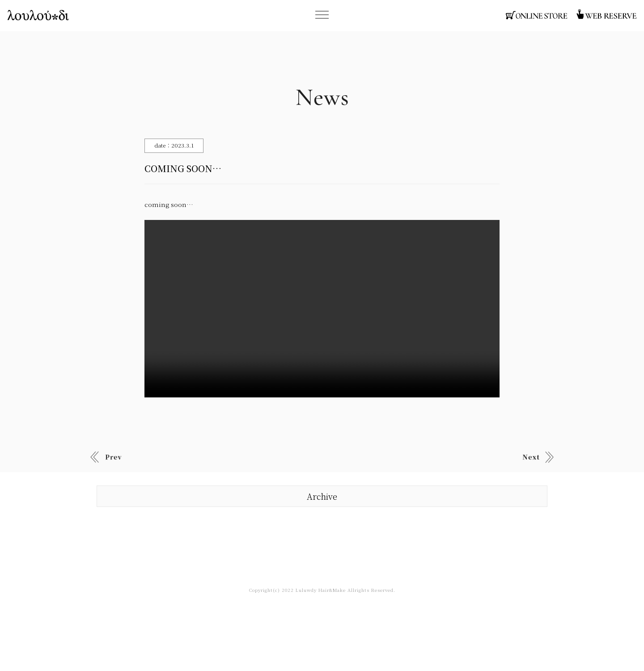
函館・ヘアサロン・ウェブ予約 (606, 15)
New (106, 457)
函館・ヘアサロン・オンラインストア (537, 15)
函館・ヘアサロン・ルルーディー (38, 15)
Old (538, 457)
